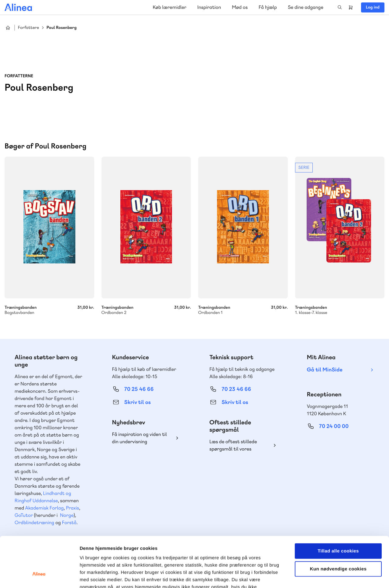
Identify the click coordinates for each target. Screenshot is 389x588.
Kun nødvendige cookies (338, 526)
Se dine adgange (306, 7)
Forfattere (28, 28)
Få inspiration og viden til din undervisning (140, 438)
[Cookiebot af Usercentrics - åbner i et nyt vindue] (39, 576)
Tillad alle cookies (338, 508)
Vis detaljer (316, 576)
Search (340, 7)
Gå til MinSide (325, 370)
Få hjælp (268, 7)
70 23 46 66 (236, 389)
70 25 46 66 (139, 389)
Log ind (373, 7)
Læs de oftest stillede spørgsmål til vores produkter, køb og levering (238, 445)
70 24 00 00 (334, 426)
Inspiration (209, 7)
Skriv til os (138, 402)
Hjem (8, 28)
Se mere (340, 236)
